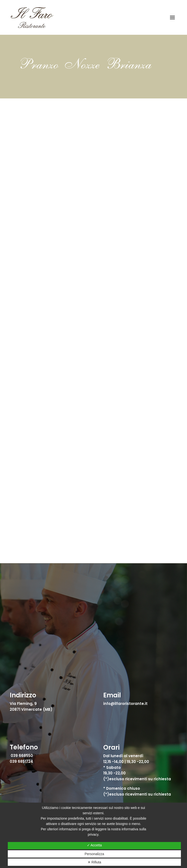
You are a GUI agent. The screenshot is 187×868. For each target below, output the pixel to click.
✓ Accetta (94, 845)
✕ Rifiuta (94, 862)
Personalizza (94, 854)
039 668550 (22, 756)
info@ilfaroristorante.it (125, 704)
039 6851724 (21, 761)
